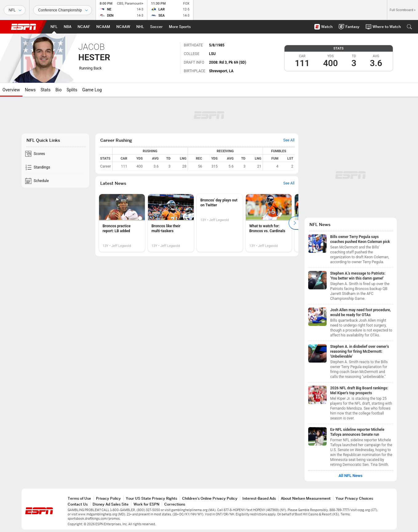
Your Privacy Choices (354, 498)
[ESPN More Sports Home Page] (180, 27)
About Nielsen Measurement (306, 498)
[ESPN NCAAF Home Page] (84, 27)
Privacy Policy (108, 498)
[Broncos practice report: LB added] (122, 223)
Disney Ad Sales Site (111, 504)
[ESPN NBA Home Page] (68, 27)
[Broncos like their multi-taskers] (171, 223)
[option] (122, 223)
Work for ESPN (146, 504)
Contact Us (78, 504)
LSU (212, 54)
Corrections (175, 504)
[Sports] (15, 10)
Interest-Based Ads (259, 498)
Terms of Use (79, 498)
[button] (409, 27)
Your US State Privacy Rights (151, 498)
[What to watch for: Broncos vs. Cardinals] (269, 223)
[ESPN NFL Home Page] (54, 27)
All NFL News (351, 476)
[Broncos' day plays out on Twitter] (220, 223)
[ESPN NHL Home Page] (140, 27)
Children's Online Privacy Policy (210, 498)
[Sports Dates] (63, 10)
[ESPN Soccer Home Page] (156, 27)
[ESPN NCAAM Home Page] (103, 27)
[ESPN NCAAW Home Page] (123, 27)
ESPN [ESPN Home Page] (24, 27)
